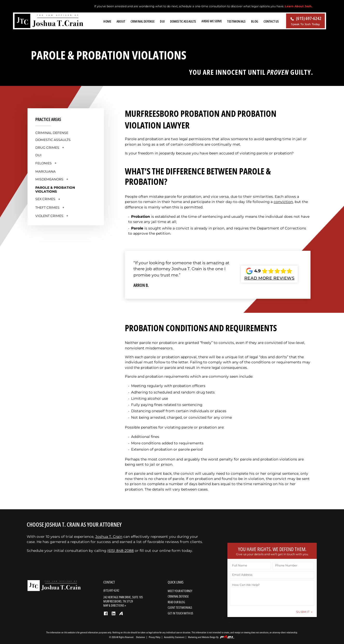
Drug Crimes (47, 148)
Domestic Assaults (183, 21)
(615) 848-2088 (120, 551)
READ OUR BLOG (176, 602)
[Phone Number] (293, 565)
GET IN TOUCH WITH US (180, 613)
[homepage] (49, 21)
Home (107, 21)
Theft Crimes (47, 208)
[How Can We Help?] (272, 593)
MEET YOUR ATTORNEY (180, 591)
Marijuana (45, 171)
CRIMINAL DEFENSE (178, 596)
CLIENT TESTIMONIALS (180, 607)
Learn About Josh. (299, 6)
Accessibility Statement (174, 637)
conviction (283, 202)
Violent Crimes (49, 216)
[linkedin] (114, 615)
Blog (255, 21)
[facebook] (107, 615)
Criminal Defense (143, 21)
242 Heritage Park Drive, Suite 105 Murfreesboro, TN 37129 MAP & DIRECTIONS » (123, 601)
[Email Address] (272, 575)
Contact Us (271, 21)
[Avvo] (122, 615)
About (121, 21)
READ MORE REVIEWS (269, 278)
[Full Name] (250, 565)
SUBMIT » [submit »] (305, 612)
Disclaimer (141, 637)
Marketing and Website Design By (211, 637)
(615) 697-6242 (111, 590)
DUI (162, 21)
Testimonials (236, 21)
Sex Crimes (45, 199)
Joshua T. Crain (109, 537)
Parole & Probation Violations (55, 189)
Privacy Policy (155, 637)
